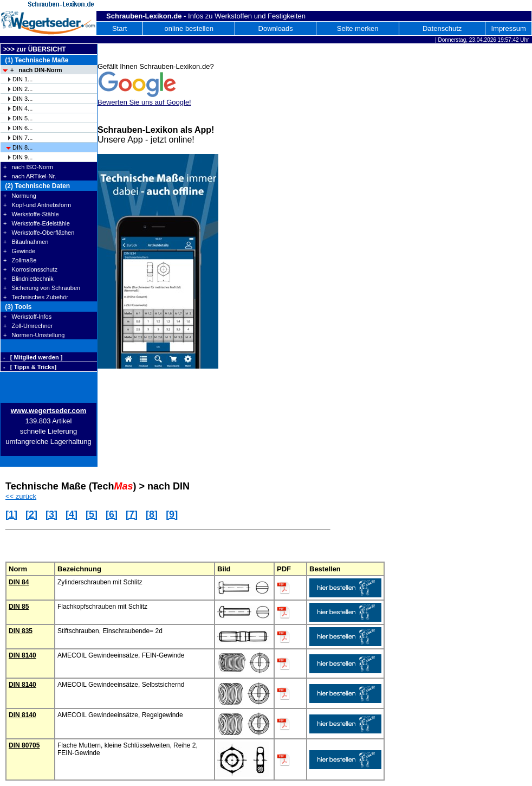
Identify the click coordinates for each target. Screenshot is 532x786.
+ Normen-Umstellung (34, 335)
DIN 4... (22, 108)
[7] (132, 514)
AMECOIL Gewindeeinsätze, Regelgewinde (120, 715)
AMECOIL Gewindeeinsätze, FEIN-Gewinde (121, 655)
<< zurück (21, 496)
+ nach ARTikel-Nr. (30, 176)
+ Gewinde (19, 251)
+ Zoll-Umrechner (28, 326)
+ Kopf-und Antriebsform (37, 205)
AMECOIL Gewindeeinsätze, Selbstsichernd (121, 685)
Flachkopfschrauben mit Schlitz (102, 607)
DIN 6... (22, 128)
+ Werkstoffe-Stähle (31, 214)
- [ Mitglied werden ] (33, 357)
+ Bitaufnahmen (26, 242)
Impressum (508, 28)
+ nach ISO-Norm (28, 167)
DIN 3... (22, 99)
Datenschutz (442, 28)
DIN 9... (22, 157)
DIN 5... (22, 118)
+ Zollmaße (20, 260)
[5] (92, 514)
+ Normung (20, 196)
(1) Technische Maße (36, 60)
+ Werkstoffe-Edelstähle (37, 223)
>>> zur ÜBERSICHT (35, 49)
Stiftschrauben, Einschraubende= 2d (110, 631)
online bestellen (189, 28)
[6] (112, 514)
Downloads (276, 28)
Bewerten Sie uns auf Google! (144, 102)
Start (119, 28)
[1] (11, 514)
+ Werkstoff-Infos (27, 317)
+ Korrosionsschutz (30, 269)
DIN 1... (22, 79)
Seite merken (358, 28)
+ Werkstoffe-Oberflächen (39, 233)
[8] (152, 514)
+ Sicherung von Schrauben (42, 288)
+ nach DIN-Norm (36, 70)
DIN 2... (22, 89)
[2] (31, 514)
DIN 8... (22, 147)
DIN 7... (22, 138)
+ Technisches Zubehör (36, 297)
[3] (51, 514)
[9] (172, 514)
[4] (72, 514)
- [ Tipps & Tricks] (30, 367)
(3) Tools (17, 307)
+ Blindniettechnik (28, 279)
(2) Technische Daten (37, 186)
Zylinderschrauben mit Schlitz (100, 582)
